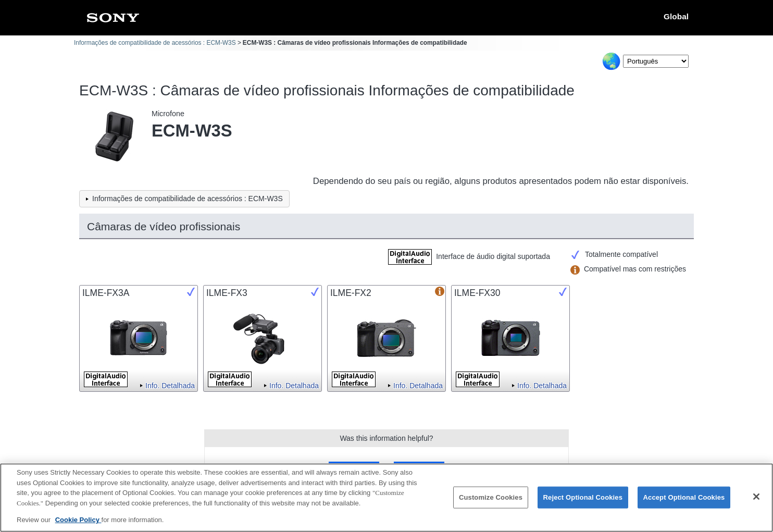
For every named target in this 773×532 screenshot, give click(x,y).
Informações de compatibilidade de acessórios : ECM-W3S (155, 43)
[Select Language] (656, 61)
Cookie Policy (78, 522)
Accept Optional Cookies (684, 499)
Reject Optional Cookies (583, 499)
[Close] (756, 499)
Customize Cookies (491, 499)
